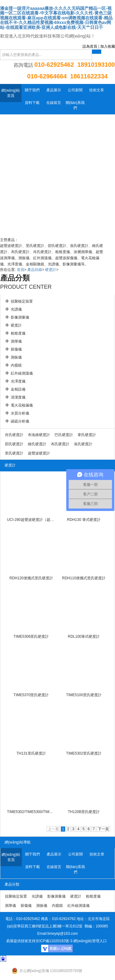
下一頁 (103, 829)
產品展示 (54, 90)
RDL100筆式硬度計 (84, 637)
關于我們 (32, 90)
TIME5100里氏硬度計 (84, 695)
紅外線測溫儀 (22, 373)
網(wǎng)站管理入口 (90, 941)
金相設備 (18, 389)
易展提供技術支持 (21, 941)
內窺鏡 (16, 365)
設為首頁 (90, 46)
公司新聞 (75, 90)
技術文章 (97, 90)
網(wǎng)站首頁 (11, 93)
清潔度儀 (18, 397)
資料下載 (32, 103)
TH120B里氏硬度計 (84, 812)
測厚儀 (16, 341)
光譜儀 (16, 309)
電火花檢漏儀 (22, 405)
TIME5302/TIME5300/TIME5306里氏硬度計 (31, 812)
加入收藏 (108, 46)
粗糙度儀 (18, 333)
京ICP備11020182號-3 (54, 941)
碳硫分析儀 (20, 421)
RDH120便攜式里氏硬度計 (31, 578)
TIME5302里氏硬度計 (84, 753)
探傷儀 (16, 349)
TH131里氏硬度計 (31, 753)
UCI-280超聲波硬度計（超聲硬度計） (31, 520)
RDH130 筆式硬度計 (84, 520)
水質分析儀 (20, 413)
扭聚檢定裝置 (22, 301)
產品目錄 (35, 270)
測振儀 (16, 357)
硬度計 (51, 270)
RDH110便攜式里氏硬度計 (84, 578)
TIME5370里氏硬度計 (31, 695)
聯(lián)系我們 (75, 105)
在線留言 (54, 103)
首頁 (21, 270)
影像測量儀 (20, 317)
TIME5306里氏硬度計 (31, 637)
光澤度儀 (18, 381)
